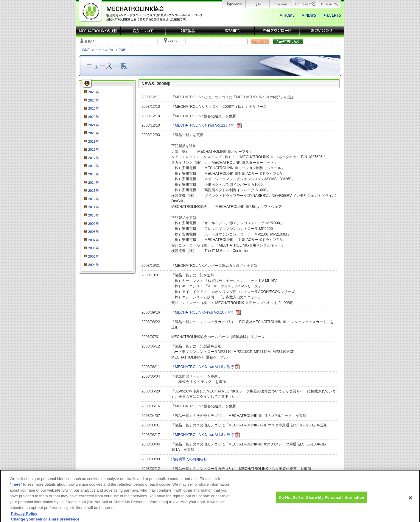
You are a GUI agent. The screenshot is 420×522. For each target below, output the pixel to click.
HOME (85, 50)
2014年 (94, 183)
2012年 (94, 199)
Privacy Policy (24, 516)
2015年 (94, 174)
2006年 (94, 248)
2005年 (94, 256)
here (17, 487)
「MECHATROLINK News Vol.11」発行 (204, 125)
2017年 (94, 158)
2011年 (94, 207)
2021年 (94, 125)
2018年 (94, 149)
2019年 (94, 141)
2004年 (94, 265)
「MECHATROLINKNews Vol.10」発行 (203, 312)
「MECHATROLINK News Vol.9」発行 (203, 367)
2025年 (94, 92)
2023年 (94, 108)
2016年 (94, 166)
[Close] (410, 500)
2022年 (94, 117)
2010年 (94, 215)
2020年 (94, 133)
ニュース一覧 (104, 50)
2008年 (94, 232)
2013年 (94, 191)
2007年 (94, 240)
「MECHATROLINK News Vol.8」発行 (203, 435)
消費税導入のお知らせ (189, 459)
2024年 (94, 100)
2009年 (94, 224)
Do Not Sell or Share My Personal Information (322, 500)
